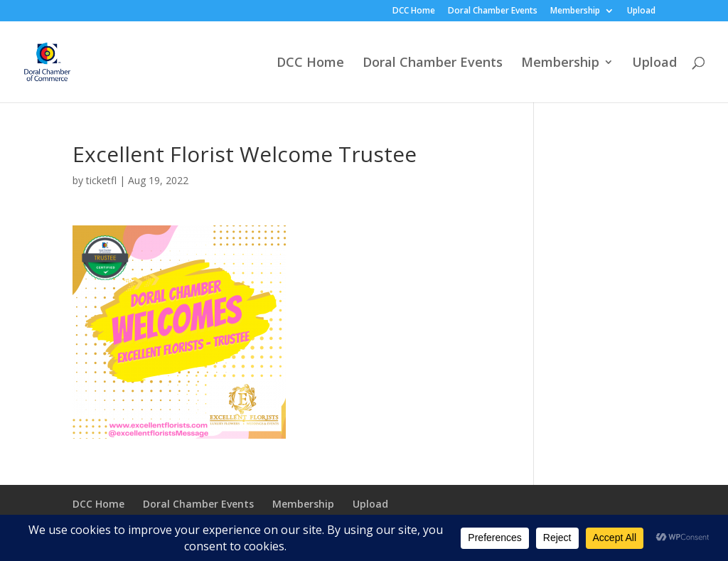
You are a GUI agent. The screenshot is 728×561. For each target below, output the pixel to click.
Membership (575, 11)
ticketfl (101, 180)
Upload (641, 11)
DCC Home (414, 11)
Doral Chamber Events (493, 11)
